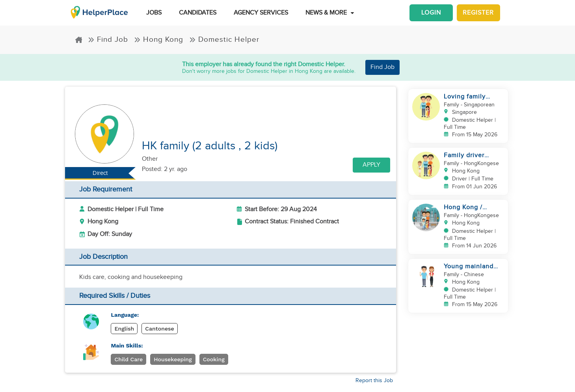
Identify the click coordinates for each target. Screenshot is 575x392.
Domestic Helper (224, 39)
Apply (371, 165)
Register (478, 13)
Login (431, 13)
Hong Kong (159, 39)
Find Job (108, 39)
